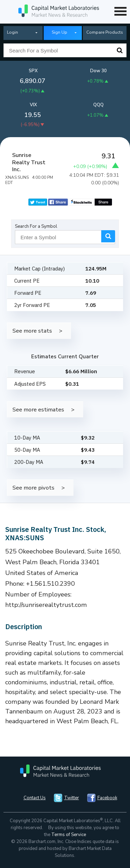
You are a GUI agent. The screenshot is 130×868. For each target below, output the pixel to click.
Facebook (107, 798)
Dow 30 (98, 71)
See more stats (32, 331)
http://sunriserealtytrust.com (46, 605)
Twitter (72, 798)
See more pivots (33, 488)
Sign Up (59, 32)
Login (12, 32)
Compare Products (105, 32)
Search (120, 50)
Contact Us (35, 798)
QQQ (98, 105)
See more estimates (38, 410)
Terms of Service (69, 835)
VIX (33, 105)
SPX (33, 71)
